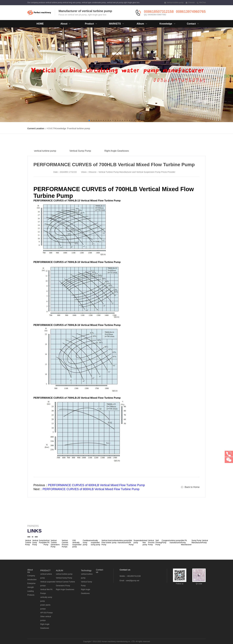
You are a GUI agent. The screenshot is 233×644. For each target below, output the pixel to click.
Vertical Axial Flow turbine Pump (107, 543)
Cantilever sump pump (87, 543)
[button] (89, 120)
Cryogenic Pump (166, 542)
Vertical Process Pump (151, 543)
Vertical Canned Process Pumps (65, 544)
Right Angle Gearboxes (117, 154)
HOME (40, 24)
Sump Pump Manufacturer (197, 542)
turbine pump (115, 542)
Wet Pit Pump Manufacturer (186, 543)
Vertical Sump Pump (80, 154)
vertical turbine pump (79, 128)
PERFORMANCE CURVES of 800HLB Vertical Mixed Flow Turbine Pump (91, 489)
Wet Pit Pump (131, 543)
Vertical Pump (205, 542)
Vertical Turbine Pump (28, 543)
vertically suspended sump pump (95, 543)
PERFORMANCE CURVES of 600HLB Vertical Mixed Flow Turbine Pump (96, 485)
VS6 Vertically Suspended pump (77, 544)
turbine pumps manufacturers (123, 542)
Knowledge (61, 128)
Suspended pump (138, 542)
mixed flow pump (145, 543)
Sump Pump (41, 542)
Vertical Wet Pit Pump (47, 543)
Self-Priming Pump (158, 543)
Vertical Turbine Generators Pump (55, 544)
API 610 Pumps (46, 613)
